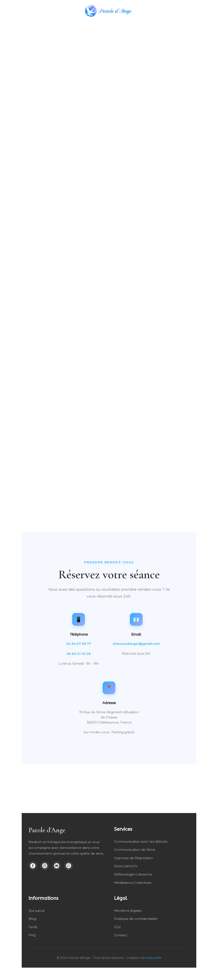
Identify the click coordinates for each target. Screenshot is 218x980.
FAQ (32, 934)
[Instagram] (45, 866)
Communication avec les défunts (141, 842)
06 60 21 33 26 (79, 654)
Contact (121, 934)
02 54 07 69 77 (79, 644)
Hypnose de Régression (133, 858)
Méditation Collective (149, 24)
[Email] (57, 866)
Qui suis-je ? (184, 24)
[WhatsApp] (69, 866)
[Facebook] (33, 866)
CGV (117, 926)
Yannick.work (151, 957)
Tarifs (33, 926)
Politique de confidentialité (136, 918)
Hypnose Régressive (27, 24)
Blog (205, 24)
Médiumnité (60, 24)
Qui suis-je (37, 910)
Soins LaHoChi (126, 866)
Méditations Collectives (133, 882)
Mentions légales (128, 910)
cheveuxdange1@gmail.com (136, 644)
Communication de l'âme (135, 850)
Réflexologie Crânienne (133, 874)
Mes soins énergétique (100, 24)
